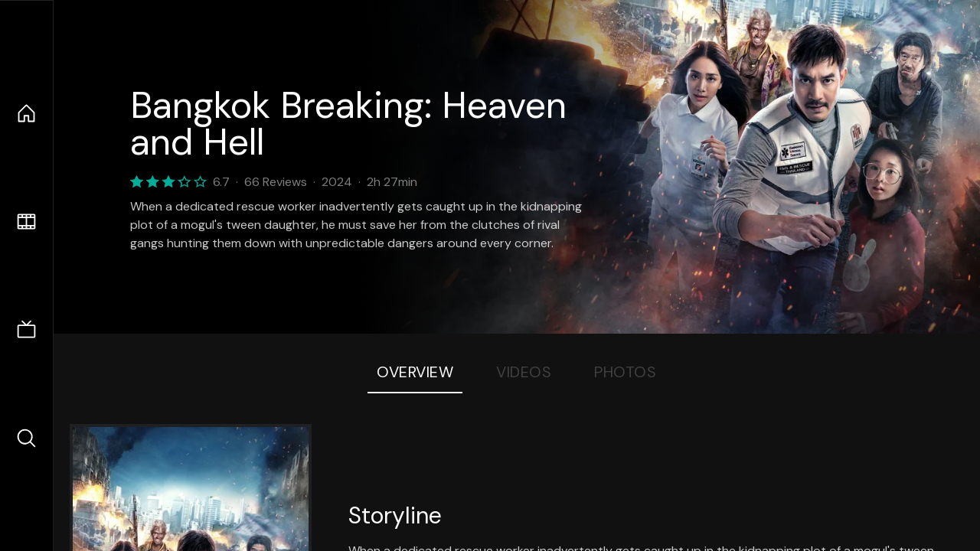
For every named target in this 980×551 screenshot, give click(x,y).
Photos (625, 372)
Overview (415, 372)
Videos (524, 372)
